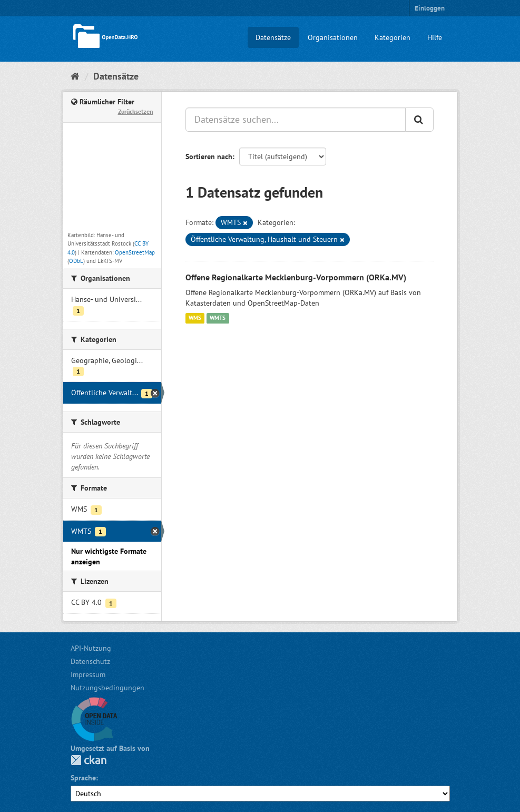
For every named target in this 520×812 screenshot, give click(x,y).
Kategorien (393, 37)
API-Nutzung (91, 648)
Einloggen (430, 8)
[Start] (75, 76)
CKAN (89, 760)
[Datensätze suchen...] (296, 120)
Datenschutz (90, 661)
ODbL (76, 261)
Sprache (83, 778)
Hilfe (435, 37)
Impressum (88, 674)
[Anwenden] (419, 120)
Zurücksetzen (136, 111)
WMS (195, 318)
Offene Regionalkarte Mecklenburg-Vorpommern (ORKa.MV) (296, 277)
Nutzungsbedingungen (107, 688)
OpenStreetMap (135, 252)
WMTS (218, 318)
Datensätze (273, 37)
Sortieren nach (209, 156)
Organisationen (333, 37)
